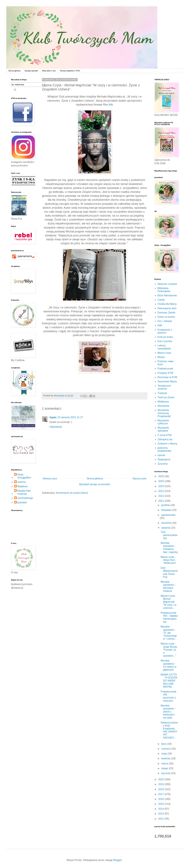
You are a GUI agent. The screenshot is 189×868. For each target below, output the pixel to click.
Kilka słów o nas (49, 71)
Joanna (21, 482)
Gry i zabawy (165, 321)
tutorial (161, 455)
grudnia (166, 505)
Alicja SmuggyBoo (24, 476)
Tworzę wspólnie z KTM (70, 71)
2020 (161, 779)
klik (111, 105)
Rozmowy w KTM (167, 377)
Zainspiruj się (165, 439)
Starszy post (139, 479)
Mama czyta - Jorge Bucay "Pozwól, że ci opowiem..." (169, 650)
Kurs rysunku (165, 341)
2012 (161, 819)
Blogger (117, 860)
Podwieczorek (165, 369)
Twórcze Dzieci (166, 397)
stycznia (166, 773)
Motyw (161, 357)
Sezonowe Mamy (167, 381)
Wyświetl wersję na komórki (94, 484)
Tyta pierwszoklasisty (169, 535)
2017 (161, 794)
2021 (161, 501)
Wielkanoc (163, 402)
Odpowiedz (56, 427)
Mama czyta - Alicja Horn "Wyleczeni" (168, 560)
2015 (161, 804)
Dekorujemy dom (167, 308)
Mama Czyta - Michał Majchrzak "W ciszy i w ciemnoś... (169, 602)
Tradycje (162, 393)
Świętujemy (164, 459)
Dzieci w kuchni (166, 317)
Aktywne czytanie (167, 284)
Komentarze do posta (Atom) (72, 493)
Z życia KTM (165, 435)
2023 (161, 491)
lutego (165, 768)
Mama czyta (164, 353)
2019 (161, 784)
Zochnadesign (25, 498)
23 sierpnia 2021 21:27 (70, 417)
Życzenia (163, 464)
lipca (164, 744)
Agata (53, 417)
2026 (161, 476)
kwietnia (166, 758)
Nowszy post (50, 479)
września (167, 523)
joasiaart (22, 502)
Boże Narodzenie (167, 295)
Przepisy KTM (165, 373)
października (168, 515)
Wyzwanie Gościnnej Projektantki (164, 413)
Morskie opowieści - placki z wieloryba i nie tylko (168, 712)
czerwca (166, 749)
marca (165, 763)
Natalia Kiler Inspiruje (24, 492)
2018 (161, 789)
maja (164, 754)
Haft (160, 325)
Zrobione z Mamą (167, 444)
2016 (161, 799)
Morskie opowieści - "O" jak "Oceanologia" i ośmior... (169, 633)
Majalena (22, 486)
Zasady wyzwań (31, 71)
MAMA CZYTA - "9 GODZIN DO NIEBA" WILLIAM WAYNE (169, 681)
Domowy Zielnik (166, 313)
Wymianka (163, 406)
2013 (161, 814)
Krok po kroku (165, 337)
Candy (161, 300)
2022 (161, 496)
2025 (161, 481)
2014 (161, 809)
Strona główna (14, 71)
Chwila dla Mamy (167, 304)
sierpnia (166, 528)
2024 (161, 486)
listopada (167, 510)
